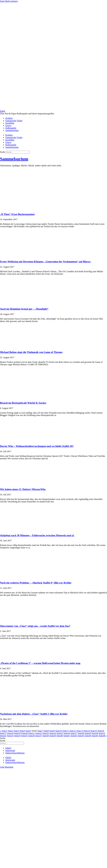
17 (3, 733)
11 (66, 731)
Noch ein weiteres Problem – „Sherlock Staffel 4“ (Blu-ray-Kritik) (36, 583)
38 (46, 736)
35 (24, 736)
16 (101, 731)
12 (73, 731)
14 (87, 731)
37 (39, 736)
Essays (8, 126)
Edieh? (8, 748)
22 (39, 733)
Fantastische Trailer (14, 121)
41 (67, 736)
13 (80, 731)
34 (17, 736)
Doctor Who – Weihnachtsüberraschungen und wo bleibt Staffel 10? (37, 446)
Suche (3, 152)
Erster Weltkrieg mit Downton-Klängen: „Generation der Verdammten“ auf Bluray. (45, 262)
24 (53, 733)
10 (59, 731)
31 (102, 733)
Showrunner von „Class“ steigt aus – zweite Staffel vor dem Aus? (35, 626)
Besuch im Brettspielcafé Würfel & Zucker (23, 403)
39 (53, 736)
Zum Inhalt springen (9, 1)
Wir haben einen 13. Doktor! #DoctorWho (23, 489)
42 (74, 736)
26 (67, 733)
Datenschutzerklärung (15, 753)
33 (10, 736)
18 (10, 733)
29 (88, 733)
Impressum (10, 750)
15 (94, 731)
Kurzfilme (10, 123)
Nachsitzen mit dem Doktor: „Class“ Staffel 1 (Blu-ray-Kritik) (34, 714)
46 (102, 736)
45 (95, 736)
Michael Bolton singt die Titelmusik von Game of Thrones (31, 352)
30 (95, 733)
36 (31, 736)
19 (17, 733)
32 (3, 736)
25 (60, 733)
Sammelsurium (12, 130)
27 (74, 733)
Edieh (3, 111)
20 (24, 733)
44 (88, 736)
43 (81, 736)
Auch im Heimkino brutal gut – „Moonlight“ (24, 309)
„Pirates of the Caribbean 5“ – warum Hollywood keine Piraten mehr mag (40, 663)
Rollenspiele (11, 128)
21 (31, 733)
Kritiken (9, 118)
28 (81, 733)
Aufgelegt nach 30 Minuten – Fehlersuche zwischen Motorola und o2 (37, 535)
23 (46, 733)
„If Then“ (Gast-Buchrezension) (17, 214)
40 (60, 736)
